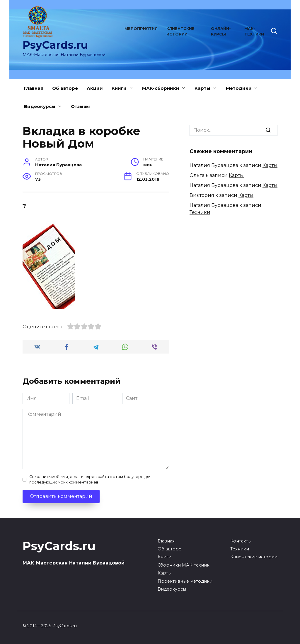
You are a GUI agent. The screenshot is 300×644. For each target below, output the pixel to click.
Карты (202, 88)
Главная (34, 88)
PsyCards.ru (55, 45)
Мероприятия (141, 29)
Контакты (241, 541)
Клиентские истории (254, 557)
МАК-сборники (161, 88)
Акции (95, 88)
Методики (239, 88)
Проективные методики (185, 581)
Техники (200, 212)
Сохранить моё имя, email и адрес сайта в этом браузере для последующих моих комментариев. (90, 479)
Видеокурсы (40, 106)
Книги (119, 88)
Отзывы (80, 106)
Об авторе (65, 88)
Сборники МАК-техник (184, 565)
